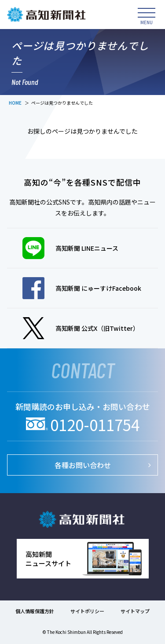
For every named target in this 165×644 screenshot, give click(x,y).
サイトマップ (135, 611)
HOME (15, 103)
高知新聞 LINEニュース (70, 248)
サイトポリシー (87, 611)
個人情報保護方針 (35, 611)
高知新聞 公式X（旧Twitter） (81, 328)
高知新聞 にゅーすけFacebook (82, 288)
